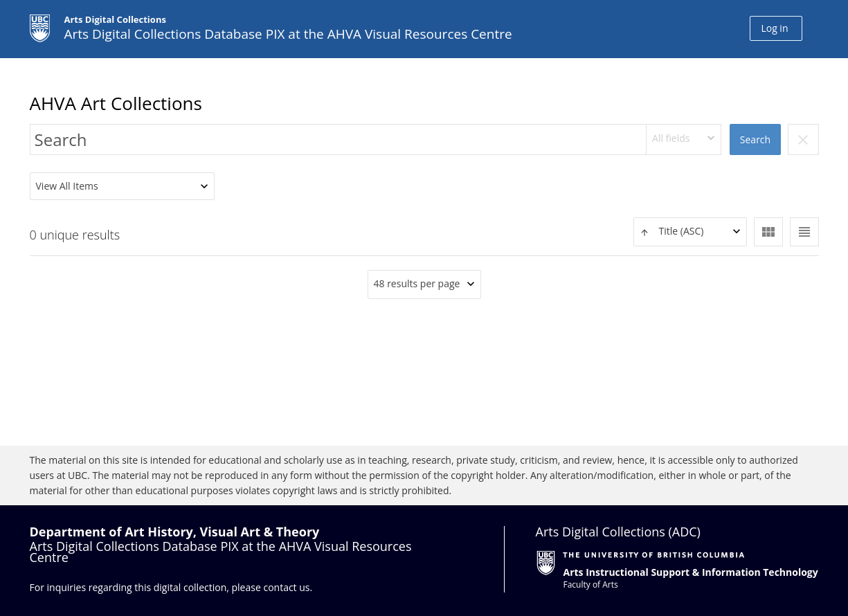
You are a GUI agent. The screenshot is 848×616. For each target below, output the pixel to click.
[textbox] (690, 232)
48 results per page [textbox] (417, 283)
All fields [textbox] (671, 138)
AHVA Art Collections (116, 103)
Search (755, 139)
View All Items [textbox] (67, 186)
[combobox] (684, 139)
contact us (286, 587)
